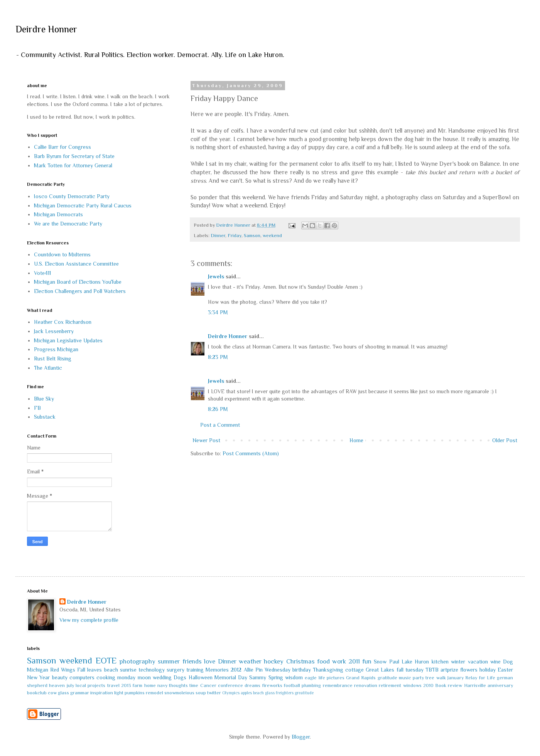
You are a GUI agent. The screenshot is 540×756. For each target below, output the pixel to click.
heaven (57, 685)
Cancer (208, 685)
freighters (285, 693)
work (339, 661)
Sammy (258, 677)
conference (230, 685)
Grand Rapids (361, 678)
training (195, 670)
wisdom (294, 677)
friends (192, 661)
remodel (154, 693)
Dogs (180, 677)
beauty (60, 677)
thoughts (178, 685)
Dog (508, 662)
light (119, 693)
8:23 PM (218, 357)
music (405, 678)
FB (37, 408)
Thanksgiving (328, 670)
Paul (394, 662)
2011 (354, 661)
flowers (469, 670)
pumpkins (135, 693)
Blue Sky (44, 399)
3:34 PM (218, 312)
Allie (249, 670)
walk (441, 678)
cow (52, 693)
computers (82, 677)
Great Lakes (380, 670)
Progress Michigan (56, 349)
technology (152, 670)
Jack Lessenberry (54, 331)
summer (169, 661)
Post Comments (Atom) (251, 453)
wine (495, 662)
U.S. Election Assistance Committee (76, 264)
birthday (302, 670)
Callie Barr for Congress (62, 147)
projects (96, 685)
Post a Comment (220, 425)
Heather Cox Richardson (63, 322)
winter (458, 662)
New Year (38, 677)
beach (111, 670)
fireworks (272, 685)
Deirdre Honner (46, 29)
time (194, 685)
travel (113, 685)
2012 (236, 670)
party (418, 678)
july (70, 685)
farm (138, 685)
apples (246, 693)
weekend (272, 236)
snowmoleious (179, 693)
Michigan (38, 670)
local (81, 685)
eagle (311, 678)
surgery (175, 670)
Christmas (300, 661)
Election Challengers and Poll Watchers (80, 291)
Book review (449, 685)
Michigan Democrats (58, 214)
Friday (235, 236)
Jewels (216, 276)
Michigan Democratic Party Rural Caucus (83, 205)
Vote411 (42, 273)
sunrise (128, 670)
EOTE (106, 661)
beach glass (264, 693)
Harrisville (475, 685)
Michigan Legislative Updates (68, 340)
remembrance (338, 685)
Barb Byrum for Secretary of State (74, 156)
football (292, 685)
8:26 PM (218, 409)
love (210, 661)
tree (430, 678)
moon (144, 677)
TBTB (432, 670)
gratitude (387, 678)
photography (138, 661)
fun (367, 661)
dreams (252, 685)
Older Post (505, 440)
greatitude (304, 693)
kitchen (440, 662)
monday (126, 677)
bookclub (37, 693)
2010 (428, 685)
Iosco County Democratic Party (72, 196)
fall (400, 670)
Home (356, 440)
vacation (478, 662)
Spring (276, 677)
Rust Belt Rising (53, 359)
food (323, 661)
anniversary (500, 685)
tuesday (414, 670)
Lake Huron (415, 662)
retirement (390, 685)
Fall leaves (89, 670)
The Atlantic (48, 368)
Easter (505, 670)
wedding (162, 677)
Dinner (218, 236)
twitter (214, 693)
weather (250, 661)
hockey (274, 661)
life (322, 678)
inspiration (102, 693)
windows (412, 685)
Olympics (231, 693)
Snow (380, 662)
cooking (106, 677)
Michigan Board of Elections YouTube (78, 282)
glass (63, 693)
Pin (259, 670)
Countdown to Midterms (62, 254)
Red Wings (63, 670)
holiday (488, 670)
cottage (354, 670)
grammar (80, 693)
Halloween (201, 677)
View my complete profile (89, 620)
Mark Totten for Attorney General (73, 165)
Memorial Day (231, 677)
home (150, 685)
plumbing (311, 685)
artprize (449, 670)
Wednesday (278, 670)
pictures (336, 678)
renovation (366, 685)
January (456, 678)
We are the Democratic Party (68, 224)
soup (201, 693)
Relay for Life (480, 678)
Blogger (301, 737)
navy (162, 685)
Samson (252, 236)
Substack (45, 417)
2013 (126, 685)
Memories (217, 670)
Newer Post (206, 440)
